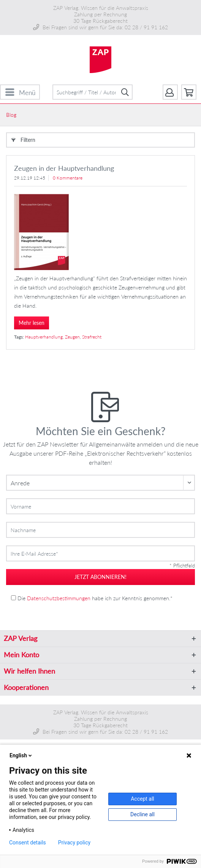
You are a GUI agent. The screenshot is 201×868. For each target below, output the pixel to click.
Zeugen (72, 337)
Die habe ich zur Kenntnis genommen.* (95, 598)
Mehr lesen (32, 323)
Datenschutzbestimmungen (59, 598)
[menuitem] (20, 92)
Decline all (142, 814)
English (21, 755)
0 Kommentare (68, 178)
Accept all (142, 799)
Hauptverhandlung (44, 337)
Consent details (28, 843)
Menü (20, 91)
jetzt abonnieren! (100, 577)
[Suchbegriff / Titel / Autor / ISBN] (93, 92)
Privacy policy (74, 843)
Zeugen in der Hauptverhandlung (64, 168)
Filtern (23, 138)
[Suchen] (125, 92)
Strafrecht (92, 337)
